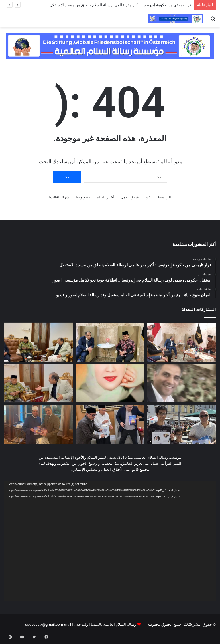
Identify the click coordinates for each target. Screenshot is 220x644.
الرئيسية (164, 197)
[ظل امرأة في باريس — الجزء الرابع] (110, 383)
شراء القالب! (59, 197)
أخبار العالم (105, 197)
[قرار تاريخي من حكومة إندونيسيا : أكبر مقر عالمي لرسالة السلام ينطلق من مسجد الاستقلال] (181, 342)
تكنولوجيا (83, 197)
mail (67, 624)
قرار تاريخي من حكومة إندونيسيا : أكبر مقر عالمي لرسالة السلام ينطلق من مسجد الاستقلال (120, 5)
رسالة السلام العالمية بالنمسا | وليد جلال (105, 624)
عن (148, 197)
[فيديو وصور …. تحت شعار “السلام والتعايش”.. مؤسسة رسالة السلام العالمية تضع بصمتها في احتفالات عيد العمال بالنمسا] (181, 424)
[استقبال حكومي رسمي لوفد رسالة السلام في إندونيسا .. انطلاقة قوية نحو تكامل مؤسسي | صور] (110, 342)
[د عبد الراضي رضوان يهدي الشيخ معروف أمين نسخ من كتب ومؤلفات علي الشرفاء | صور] (110, 424)
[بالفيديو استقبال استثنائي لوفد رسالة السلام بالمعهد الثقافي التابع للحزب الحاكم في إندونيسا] (181, 383)
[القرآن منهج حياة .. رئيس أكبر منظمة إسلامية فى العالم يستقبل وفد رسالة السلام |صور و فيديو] (39, 342)
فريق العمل (130, 197)
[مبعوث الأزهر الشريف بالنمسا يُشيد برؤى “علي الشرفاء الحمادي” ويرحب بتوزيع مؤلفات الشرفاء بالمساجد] (39, 424)
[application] (110, 541)
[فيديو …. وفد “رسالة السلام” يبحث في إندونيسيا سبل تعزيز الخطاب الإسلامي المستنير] (39, 383)
